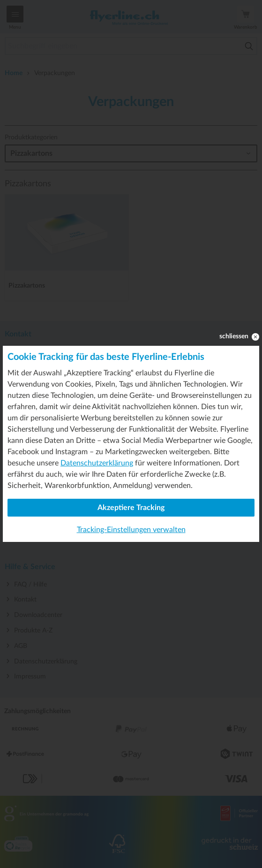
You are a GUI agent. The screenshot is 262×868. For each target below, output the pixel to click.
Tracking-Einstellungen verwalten (131, 530)
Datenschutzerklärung (97, 463)
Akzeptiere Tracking (131, 508)
